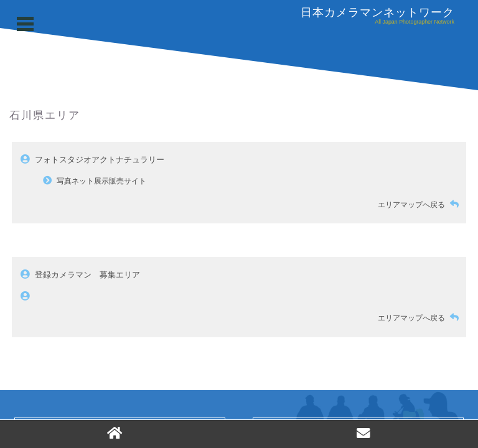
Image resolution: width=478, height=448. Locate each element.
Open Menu (27, 24)
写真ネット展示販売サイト (101, 181)
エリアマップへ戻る (421, 205)
